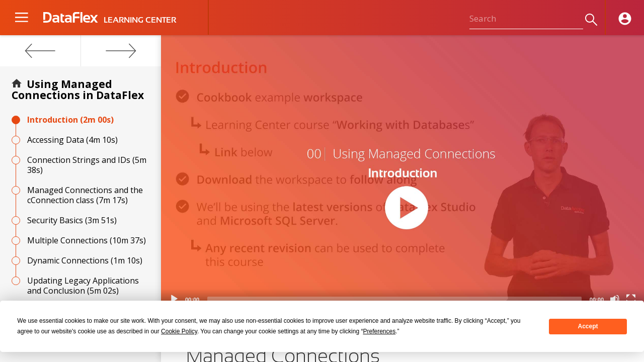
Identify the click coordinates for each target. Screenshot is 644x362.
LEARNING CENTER (140, 20)
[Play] (174, 299)
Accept (588, 326)
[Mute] (615, 299)
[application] (403, 172)
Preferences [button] (379, 331)
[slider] (394, 299)
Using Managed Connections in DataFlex (78, 89)
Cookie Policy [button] (179, 331)
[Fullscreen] (631, 299)
